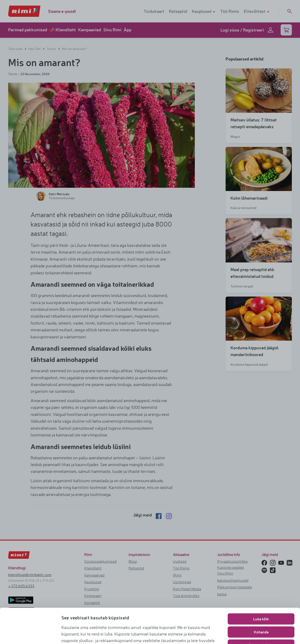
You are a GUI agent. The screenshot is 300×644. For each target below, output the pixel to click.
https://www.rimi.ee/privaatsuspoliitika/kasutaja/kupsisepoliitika (132, 586)
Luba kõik (261, 538)
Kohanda (261, 551)
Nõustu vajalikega (261, 564)
